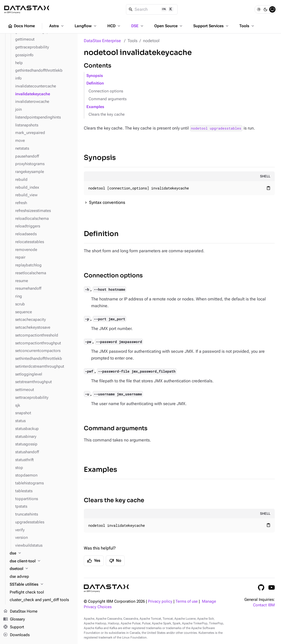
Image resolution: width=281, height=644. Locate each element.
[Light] (259, 9)
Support (14, 627)
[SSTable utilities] (42, 585)
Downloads (16, 635)
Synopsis (95, 76)
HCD (114, 26)
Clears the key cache (107, 114)
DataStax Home (20, 612)
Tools (247, 26)
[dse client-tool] (42, 561)
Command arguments (108, 99)
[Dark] (266, 9)
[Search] (152, 9)
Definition (95, 83)
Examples (95, 107)
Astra (57, 26)
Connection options (106, 91)
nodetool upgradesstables (216, 128)
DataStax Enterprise (102, 41)
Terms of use (187, 601)
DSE (138, 26)
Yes (94, 561)
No (115, 561)
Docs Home (21, 26)
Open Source (169, 26)
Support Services (211, 26)
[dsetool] (42, 569)
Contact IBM (264, 605)
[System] (272, 9)
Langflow (86, 26)
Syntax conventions (107, 202)
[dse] (42, 553)
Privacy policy (160, 601)
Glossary (14, 619)
